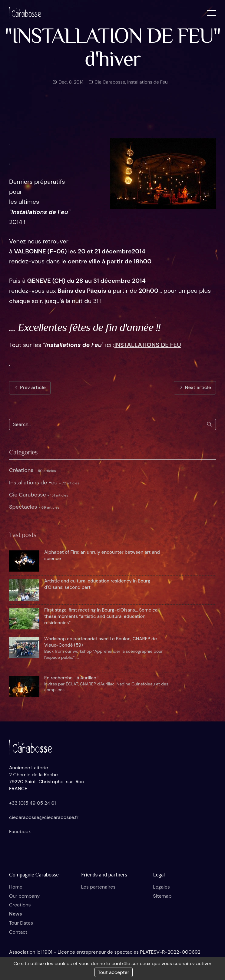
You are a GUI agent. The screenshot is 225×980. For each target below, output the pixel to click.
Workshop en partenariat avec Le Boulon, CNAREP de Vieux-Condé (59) (101, 642)
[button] (212, 13)
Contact (18, 932)
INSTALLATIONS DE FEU (148, 345)
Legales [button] (161, 887)
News (16, 914)
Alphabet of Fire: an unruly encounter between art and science (102, 555)
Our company (24, 896)
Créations (33, 470)
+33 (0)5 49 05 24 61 (33, 803)
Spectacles (34, 507)
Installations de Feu (147, 84)
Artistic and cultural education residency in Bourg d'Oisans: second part (97, 584)
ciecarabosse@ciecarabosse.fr (44, 817)
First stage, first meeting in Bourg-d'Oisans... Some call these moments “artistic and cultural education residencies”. (102, 616)
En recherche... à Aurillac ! (71, 678)
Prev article (30, 387)
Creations (20, 905)
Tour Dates (21, 923)
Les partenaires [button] (98, 887)
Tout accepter (114, 972)
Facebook (20, 832)
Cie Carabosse (109, 84)
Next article (195, 387)
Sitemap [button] (162, 896)
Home (16, 887)
